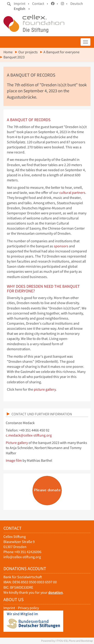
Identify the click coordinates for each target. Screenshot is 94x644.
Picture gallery (17, 443)
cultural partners (72, 193)
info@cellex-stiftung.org (22, 557)
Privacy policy (28, 608)
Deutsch (77, 4)
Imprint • (21, 4)
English (20, 9)
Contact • (40, 4)
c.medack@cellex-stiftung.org (29, 435)
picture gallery (45, 389)
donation (56, 592)
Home (8, 52)
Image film (14, 460)
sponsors (61, 246)
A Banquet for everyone (61, 52)
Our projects (28, 52)
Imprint (9, 608)
